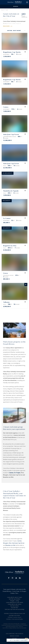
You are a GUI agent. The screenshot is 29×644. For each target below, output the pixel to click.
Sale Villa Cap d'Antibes (15, 599)
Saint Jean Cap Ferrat (18, 543)
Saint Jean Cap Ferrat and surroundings (15, 609)
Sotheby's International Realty (14, 619)
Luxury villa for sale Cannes (15, 604)
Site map (15, 638)
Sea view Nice (15, 608)
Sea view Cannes (14, 606)
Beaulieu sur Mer (11, 545)
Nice (10, 543)
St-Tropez (17, 473)
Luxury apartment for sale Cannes (15, 602)
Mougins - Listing (14, 601)
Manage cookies (14, 636)
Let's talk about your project (18, 640)
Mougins (6, 543)
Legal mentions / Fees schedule (15, 634)
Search (14, 7)
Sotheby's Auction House (14, 617)
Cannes (11, 473)
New (26, 639)
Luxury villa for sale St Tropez (14, 597)
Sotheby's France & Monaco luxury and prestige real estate (14, 614)
